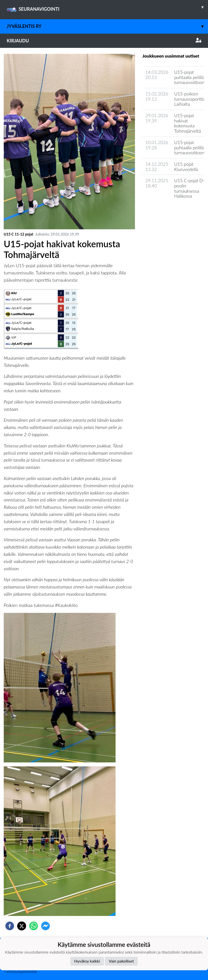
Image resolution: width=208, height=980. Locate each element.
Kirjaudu (104, 41)
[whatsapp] (34, 926)
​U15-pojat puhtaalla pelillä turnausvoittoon (189, 77)
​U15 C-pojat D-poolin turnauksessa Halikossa (189, 188)
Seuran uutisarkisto (164, 210)
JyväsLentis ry (107, 26)
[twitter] (22, 926)
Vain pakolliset (121, 961)
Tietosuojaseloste (20, 971)
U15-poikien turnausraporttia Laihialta (190, 99)
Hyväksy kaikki (87, 961)
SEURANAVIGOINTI (107, 7)
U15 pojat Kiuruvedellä (186, 167)
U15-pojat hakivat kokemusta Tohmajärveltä (187, 123)
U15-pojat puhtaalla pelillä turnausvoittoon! (190, 147)
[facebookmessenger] (45, 926)
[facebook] (10, 926)
